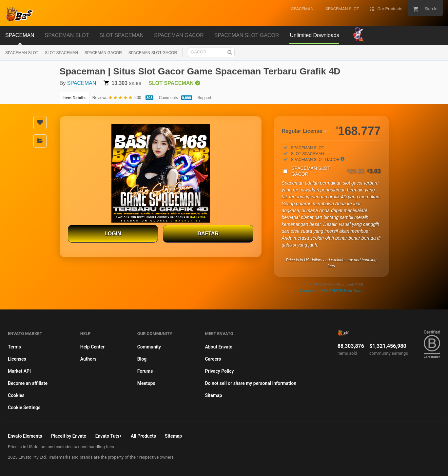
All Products (143, 436)
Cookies (16, 395)
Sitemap (213, 395)
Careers (213, 359)
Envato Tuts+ (109, 436)
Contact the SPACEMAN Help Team (331, 291)
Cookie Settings (24, 407)
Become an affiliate (28, 383)
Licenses (17, 359)
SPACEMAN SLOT (22, 53)
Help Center (92, 347)
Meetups (146, 383)
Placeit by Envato (69, 436)
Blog (142, 359)
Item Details (75, 98)
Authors (88, 359)
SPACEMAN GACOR (103, 53)
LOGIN (113, 234)
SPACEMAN (82, 83)
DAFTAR (208, 234)
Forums (145, 371)
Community (149, 347)
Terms (14, 347)
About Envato (219, 347)
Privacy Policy (219, 371)
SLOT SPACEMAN (61, 53)
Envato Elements (25, 436)
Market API (19, 371)
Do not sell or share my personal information (251, 383)
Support (205, 98)
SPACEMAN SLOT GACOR (153, 53)
